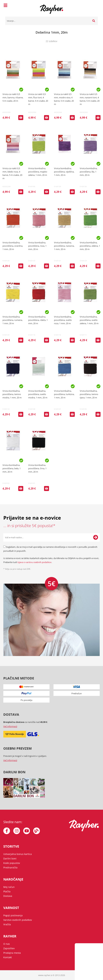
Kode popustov (12, 863)
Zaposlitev (9, 948)
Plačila (7, 891)
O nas (7, 944)
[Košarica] (95, 6)
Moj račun (9, 887)
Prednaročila (10, 867)
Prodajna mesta (12, 953)
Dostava (8, 896)
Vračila (7, 924)
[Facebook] (7, 831)
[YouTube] (27, 831)
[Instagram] (17, 831)
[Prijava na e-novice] (96, 537)
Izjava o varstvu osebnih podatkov (34, 562)
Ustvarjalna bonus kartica (18, 854)
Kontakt (8, 957)
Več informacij (10, 726)
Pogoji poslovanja (13, 915)
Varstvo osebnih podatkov (18, 920)
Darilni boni (10, 858)
